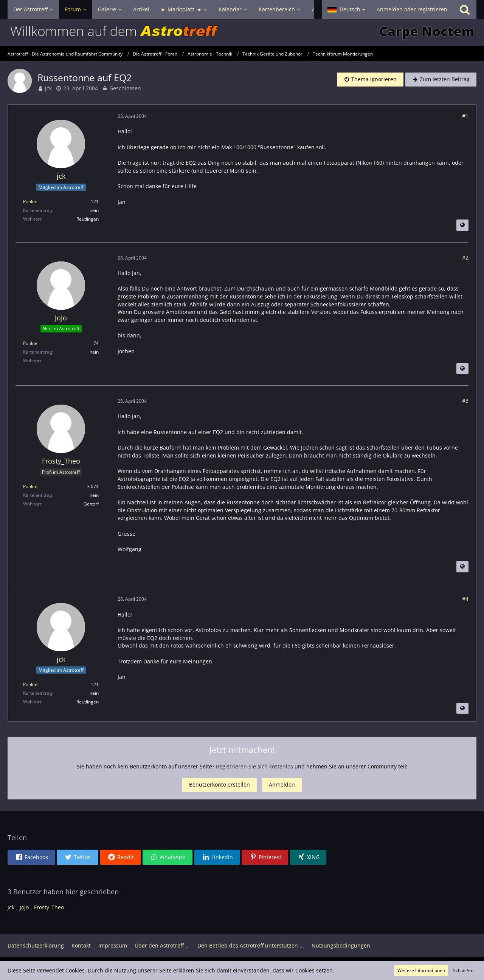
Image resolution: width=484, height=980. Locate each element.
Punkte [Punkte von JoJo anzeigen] (30, 343)
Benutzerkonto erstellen (220, 784)
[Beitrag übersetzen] (462, 225)
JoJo (24, 907)
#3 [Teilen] (465, 401)
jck (48, 88)
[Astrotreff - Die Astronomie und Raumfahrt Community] (242, 32)
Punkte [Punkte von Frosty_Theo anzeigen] (30, 486)
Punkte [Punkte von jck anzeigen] (30, 202)
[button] (346, 9)
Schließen (463, 970)
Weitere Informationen (421, 970)
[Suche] (465, 9)
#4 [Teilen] (465, 599)
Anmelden (282, 784)
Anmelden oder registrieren (412, 9)
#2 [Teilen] (465, 257)
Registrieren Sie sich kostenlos (254, 766)
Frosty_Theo (49, 907)
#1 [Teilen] (465, 116)
